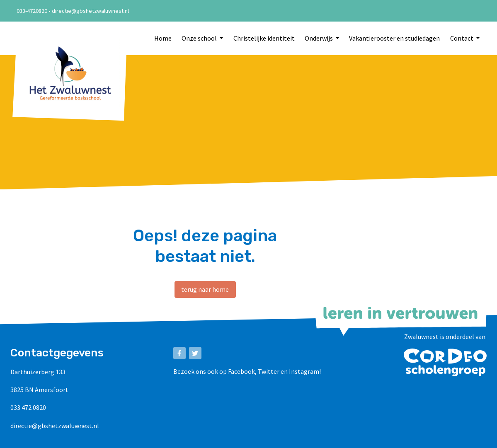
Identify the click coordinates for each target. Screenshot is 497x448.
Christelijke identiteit (264, 38)
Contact (462, 38)
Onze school (200, 38)
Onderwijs (319, 38)
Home (163, 38)
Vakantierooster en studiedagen (394, 38)
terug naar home (205, 289)
